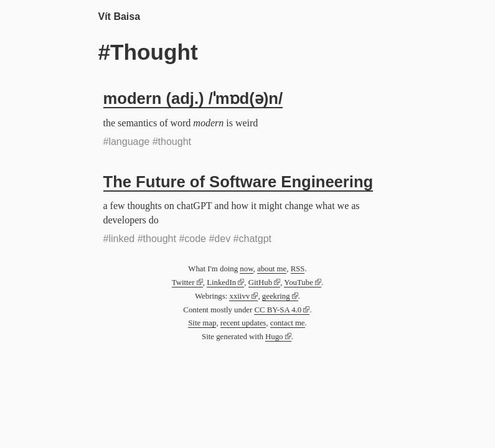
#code (192, 239)
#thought (172, 142)
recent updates (243, 323)
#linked (119, 239)
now (246, 269)
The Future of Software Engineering (238, 182)
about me (272, 269)
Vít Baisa (120, 16)
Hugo (274, 337)
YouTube (299, 282)
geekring (276, 296)
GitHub (260, 282)
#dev (219, 239)
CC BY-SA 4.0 (278, 310)
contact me (288, 323)
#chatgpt (252, 239)
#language (127, 142)
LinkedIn (221, 282)
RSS (298, 269)
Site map (202, 323)
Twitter (183, 282)
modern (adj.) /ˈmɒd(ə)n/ (193, 98)
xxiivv (239, 296)
